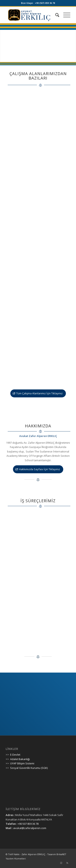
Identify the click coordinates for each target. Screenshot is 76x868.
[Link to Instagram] (61, 863)
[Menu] (65, 15)
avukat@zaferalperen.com (30, 828)
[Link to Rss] (67, 863)
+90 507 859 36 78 (28, 824)
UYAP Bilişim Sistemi (22, 763)
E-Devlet (15, 755)
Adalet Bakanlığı (20, 759)
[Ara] (55, 15)
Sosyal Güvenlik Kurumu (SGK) (29, 768)
